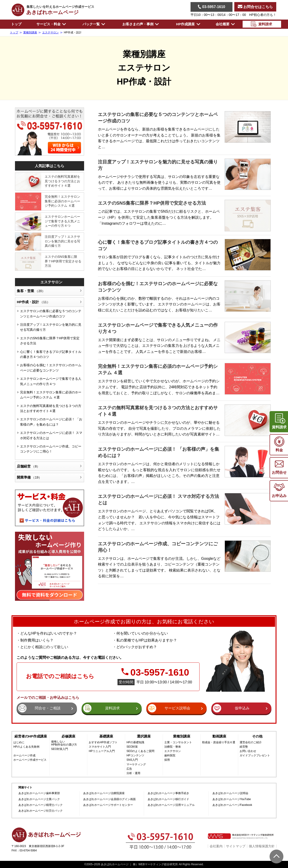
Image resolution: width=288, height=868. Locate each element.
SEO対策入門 (60, 749)
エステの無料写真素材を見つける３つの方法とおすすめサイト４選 (62, 181)
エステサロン (51, 282)
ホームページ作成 (24, 756)
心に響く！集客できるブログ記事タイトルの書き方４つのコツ (51, 354)
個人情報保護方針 (262, 846)
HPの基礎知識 (135, 742)
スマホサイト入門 (100, 747)
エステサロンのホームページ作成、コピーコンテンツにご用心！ (51, 449)
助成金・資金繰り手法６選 (219, 742)
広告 (129, 769)
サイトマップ (236, 846)
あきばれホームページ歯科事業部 (39, 793)
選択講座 (144, 736)
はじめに (19, 742)
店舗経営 (28, 466)
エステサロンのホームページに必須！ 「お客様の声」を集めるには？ (51, 422)
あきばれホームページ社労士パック (41, 811)
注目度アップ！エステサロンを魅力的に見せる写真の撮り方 (62, 241)
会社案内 (216, 846)
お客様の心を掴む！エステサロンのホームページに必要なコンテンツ (51, 368)
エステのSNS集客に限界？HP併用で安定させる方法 (152, 203)
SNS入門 (132, 760)
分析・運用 (133, 773)
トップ (16, 24)
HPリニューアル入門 (102, 751)
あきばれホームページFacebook (232, 805)
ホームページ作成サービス (30, 760)
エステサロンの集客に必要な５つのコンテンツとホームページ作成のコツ (51, 314)
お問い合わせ (248, 751)
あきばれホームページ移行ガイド (168, 799)
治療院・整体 (173, 747)
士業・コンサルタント (178, 742)
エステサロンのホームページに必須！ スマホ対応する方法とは (51, 435)
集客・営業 (31, 291)
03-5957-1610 (212, 7)
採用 (167, 760)
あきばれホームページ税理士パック (41, 805)
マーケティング (136, 765)
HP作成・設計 (33, 302)
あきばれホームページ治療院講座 (104, 793)
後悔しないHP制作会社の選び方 (64, 743)
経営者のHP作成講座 (31, 736)
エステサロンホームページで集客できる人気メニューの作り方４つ (62, 221)
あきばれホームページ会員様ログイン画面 (109, 799)
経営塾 (244, 747)
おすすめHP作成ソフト (103, 742)
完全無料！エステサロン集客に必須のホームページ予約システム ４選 (62, 201)
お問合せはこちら (255, 7)
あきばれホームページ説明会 (230, 793)
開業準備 (29, 477)
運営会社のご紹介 (251, 742)
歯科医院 (170, 756)
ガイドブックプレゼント (255, 756)
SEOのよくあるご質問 (140, 751)
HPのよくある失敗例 (26, 747)
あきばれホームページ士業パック (39, 799)
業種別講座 (182, 736)
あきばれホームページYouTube (232, 799)
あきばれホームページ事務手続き (168, 793)
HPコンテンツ (135, 756)
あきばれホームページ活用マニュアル (171, 805)
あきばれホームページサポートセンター (108, 805)
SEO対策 (132, 747)
